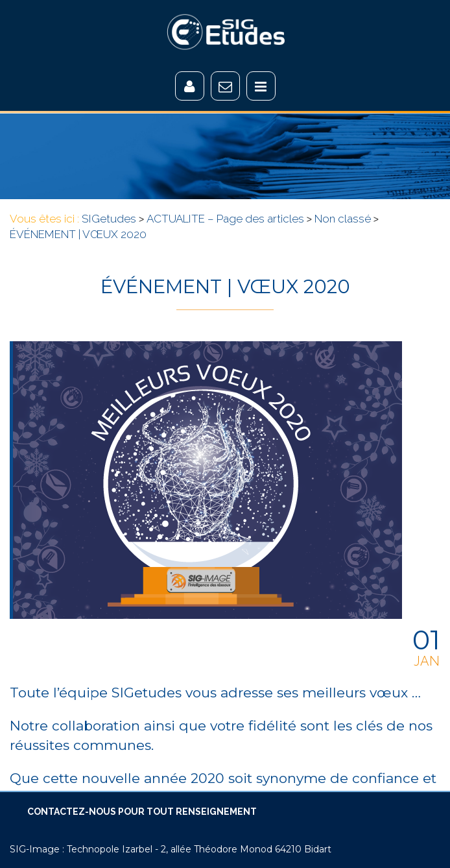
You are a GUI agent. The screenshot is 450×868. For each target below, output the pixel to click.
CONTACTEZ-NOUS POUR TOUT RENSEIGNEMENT (142, 812)
